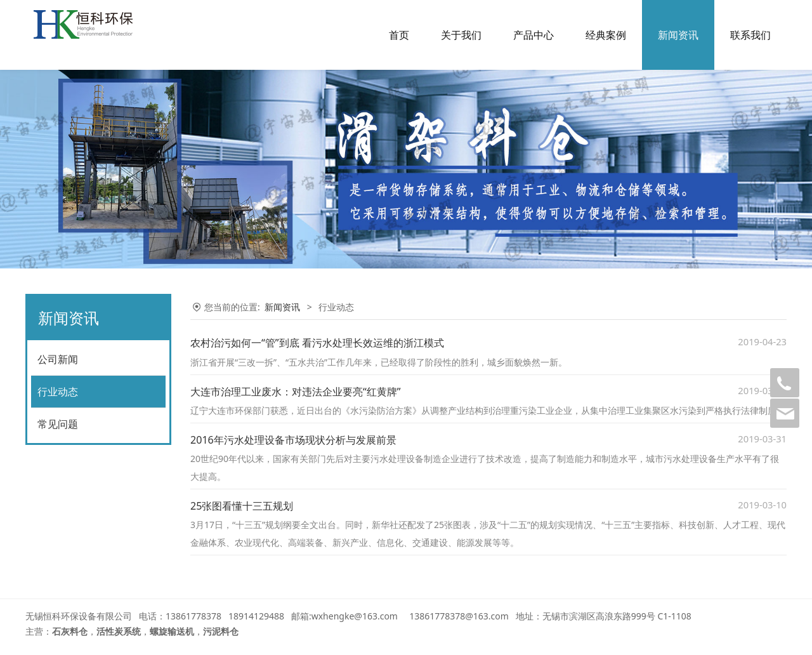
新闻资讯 (678, 35)
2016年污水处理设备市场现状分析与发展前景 (293, 440)
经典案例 (606, 35)
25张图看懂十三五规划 (242, 506)
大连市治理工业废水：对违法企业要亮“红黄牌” (296, 392)
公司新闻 (58, 359)
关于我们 (461, 35)
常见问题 (58, 424)
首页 (399, 35)
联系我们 (750, 35)
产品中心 (534, 35)
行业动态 (58, 392)
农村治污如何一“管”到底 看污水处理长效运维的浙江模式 (317, 343)
